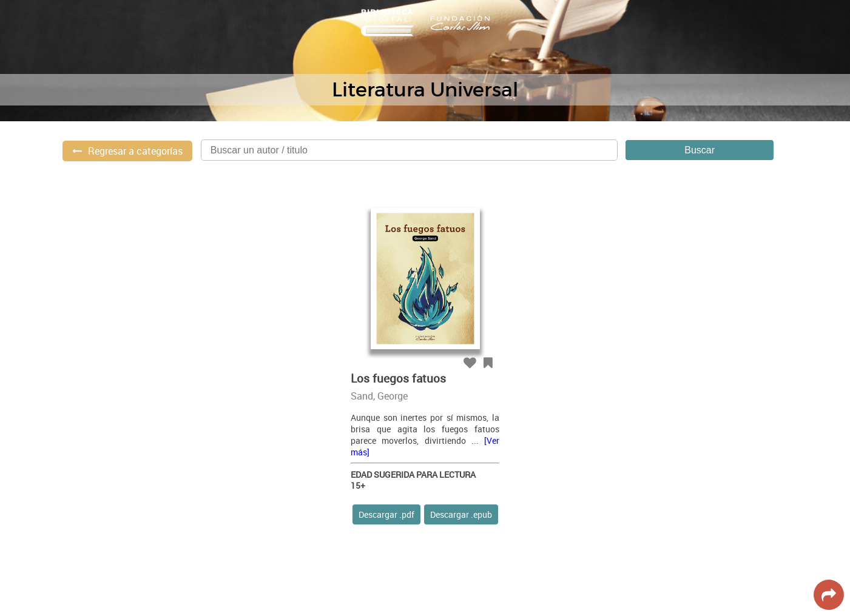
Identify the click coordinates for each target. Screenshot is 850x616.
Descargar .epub (461, 514)
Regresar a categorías (135, 151)
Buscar (700, 150)
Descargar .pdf (386, 514)
